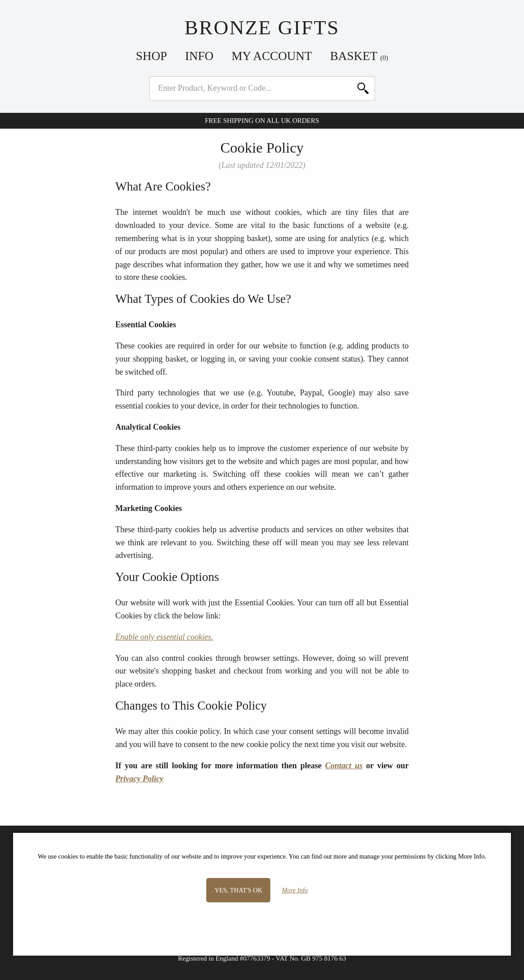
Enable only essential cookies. (165, 637)
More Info (295, 890)
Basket (359, 56)
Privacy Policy (139, 779)
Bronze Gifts (262, 28)
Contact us (344, 766)
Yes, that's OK (238, 890)
